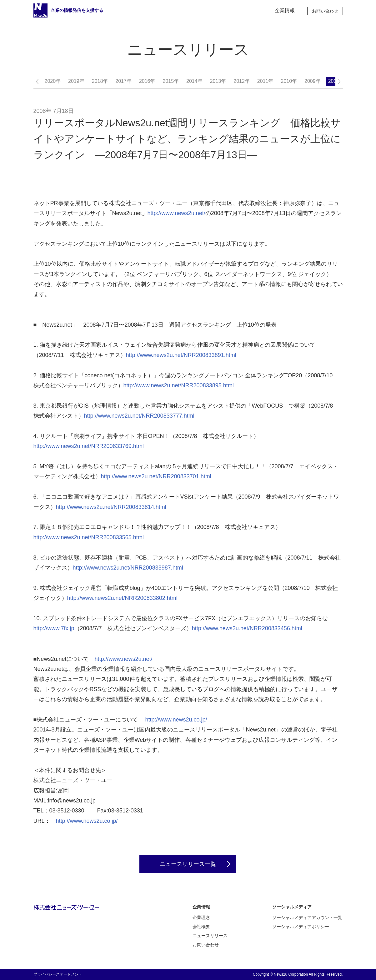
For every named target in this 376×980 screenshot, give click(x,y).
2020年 (53, 81)
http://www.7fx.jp (54, 628)
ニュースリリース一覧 (188, 864)
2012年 (242, 81)
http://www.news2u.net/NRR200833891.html (181, 355)
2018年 (100, 81)
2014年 (194, 81)
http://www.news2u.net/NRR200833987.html (128, 568)
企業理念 (201, 917)
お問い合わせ (325, 11)
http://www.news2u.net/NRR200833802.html (122, 598)
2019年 (76, 81)
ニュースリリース (210, 936)
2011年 (265, 81)
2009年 (313, 81)
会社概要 (201, 927)
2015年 (171, 81)
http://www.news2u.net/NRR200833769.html (89, 446)
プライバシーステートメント (58, 974)
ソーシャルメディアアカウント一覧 (307, 917)
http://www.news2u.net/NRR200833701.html (156, 476)
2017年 (123, 81)
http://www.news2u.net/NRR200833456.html (247, 628)
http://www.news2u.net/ (176, 213)
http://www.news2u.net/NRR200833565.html (89, 537)
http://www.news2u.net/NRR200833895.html (179, 385)
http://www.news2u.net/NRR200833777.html (139, 416)
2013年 (218, 81)
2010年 (289, 81)
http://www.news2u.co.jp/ (176, 720)
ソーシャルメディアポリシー (301, 927)
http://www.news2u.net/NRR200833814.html (111, 507)
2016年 (147, 81)
